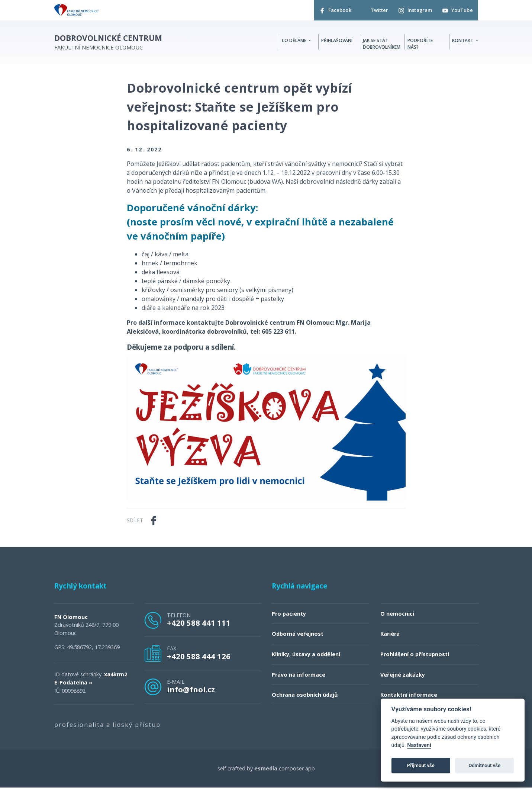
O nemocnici (397, 615)
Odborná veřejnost (298, 636)
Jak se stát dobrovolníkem (382, 45)
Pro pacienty (289, 615)
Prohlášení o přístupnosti (415, 656)
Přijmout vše (421, 765)
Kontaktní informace (409, 697)
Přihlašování (337, 41)
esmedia (266, 770)
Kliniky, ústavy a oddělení (306, 656)
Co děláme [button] (295, 41)
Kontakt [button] (463, 41)
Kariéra (390, 636)
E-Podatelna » (73, 684)
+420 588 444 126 (199, 658)
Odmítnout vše (484, 765)
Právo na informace (299, 676)
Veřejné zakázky (403, 676)
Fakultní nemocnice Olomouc (108, 44)
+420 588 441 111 (199, 625)
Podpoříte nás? (420, 45)
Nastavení (419, 745)
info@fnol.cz (191, 691)
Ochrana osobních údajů (305, 697)
